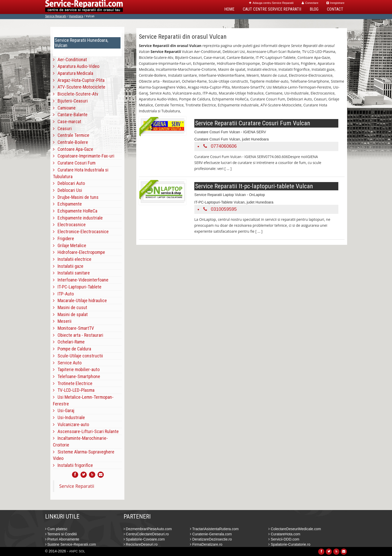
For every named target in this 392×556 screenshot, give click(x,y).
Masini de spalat (70, 314)
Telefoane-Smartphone (77, 376)
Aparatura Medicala (73, 73)
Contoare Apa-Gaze (73, 149)
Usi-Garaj (64, 410)
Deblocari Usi (67, 190)
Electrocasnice (69, 225)
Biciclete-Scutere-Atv (76, 94)
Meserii (62, 321)
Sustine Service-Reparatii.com (71, 544)
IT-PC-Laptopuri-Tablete (77, 287)
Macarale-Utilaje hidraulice (80, 300)
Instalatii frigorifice (73, 465)
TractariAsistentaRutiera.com (214, 529)
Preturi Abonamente (62, 539)
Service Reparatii (56, 16)
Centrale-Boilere (70, 142)
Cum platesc (56, 529)
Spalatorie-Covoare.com (144, 539)
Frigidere (63, 238)
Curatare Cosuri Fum (74, 163)
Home (229, 9)
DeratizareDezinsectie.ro (211, 539)
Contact (335, 9)
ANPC (73, 551)
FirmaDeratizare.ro (206, 544)
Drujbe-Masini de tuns (76, 197)
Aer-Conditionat (70, 60)
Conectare (310, 3)
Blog (314, 9)
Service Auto (67, 363)
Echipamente (67, 204)
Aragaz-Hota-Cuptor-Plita (79, 80)
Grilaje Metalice (70, 245)
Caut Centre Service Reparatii (272, 9)
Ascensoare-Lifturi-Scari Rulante (86, 431)
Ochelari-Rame (69, 342)
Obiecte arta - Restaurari (78, 335)
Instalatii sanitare (71, 273)
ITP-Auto (63, 294)
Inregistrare (335, 3)
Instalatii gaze (68, 266)
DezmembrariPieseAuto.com (148, 529)
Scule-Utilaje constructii (78, 356)
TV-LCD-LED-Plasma (74, 390)
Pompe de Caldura (72, 349)
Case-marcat (67, 122)
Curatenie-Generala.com (211, 534)
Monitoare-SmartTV (73, 328)
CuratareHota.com (284, 534)
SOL (82, 551)
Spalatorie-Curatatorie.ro (289, 544)
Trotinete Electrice (73, 383)
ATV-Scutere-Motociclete (79, 87)
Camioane (64, 108)
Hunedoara (76, 16)
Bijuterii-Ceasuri (70, 101)
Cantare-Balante (70, 115)
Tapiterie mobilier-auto (76, 369)
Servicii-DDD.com (284, 539)
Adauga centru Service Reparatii (271, 3)
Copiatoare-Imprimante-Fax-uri (84, 156)
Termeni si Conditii (61, 534)
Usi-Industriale (69, 417)
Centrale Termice (71, 135)
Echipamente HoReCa (75, 211)
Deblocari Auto (69, 183)
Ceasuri (62, 128)
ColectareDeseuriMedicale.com (295, 529)
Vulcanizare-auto (71, 424)
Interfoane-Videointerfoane (81, 280)
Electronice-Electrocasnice (81, 232)
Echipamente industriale (78, 218)
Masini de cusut (70, 307)
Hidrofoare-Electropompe (79, 252)
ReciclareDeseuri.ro (141, 544)
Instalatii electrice (72, 259)
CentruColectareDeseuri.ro (146, 534)
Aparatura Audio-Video (76, 66)
